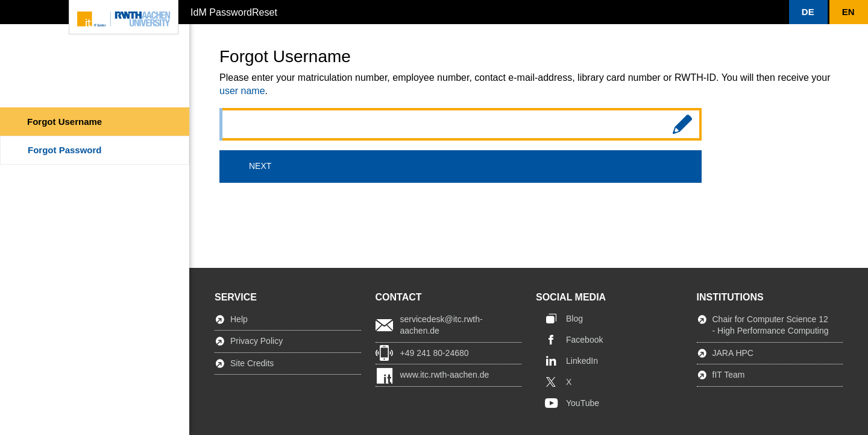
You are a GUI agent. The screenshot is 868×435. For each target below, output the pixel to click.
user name (242, 91)
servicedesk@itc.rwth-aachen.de (442, 325)
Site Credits (252, 363)
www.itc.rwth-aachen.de (445, 375)
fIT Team (729, 375)
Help (239, 319)
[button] (808, 12)
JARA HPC (733, 353)
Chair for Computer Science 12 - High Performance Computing (771, 325)
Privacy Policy (256, 341)
